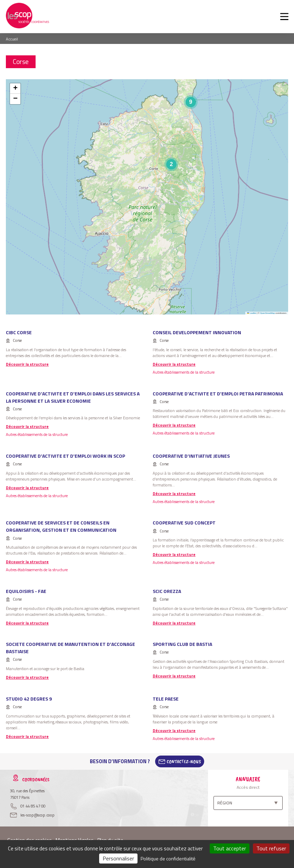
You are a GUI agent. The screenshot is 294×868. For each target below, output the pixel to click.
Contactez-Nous (184, 761)
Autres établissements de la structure (184, 372)
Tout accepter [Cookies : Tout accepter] (230, 848)
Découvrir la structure (27, 364)
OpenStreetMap (268, 313)
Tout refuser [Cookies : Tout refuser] (271, 848)
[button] (171, 164)
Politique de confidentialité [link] (168, 858)
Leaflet (252, 313)
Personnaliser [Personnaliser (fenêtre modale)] (118, 858)
